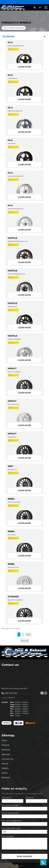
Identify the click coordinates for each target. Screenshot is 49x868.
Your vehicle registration (12, 821)
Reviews (6, 777)
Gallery (5, 768)
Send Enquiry (25, 856)
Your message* (8, 836)
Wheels (6, 745)
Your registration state (11, 828)
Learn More (24, 67)
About (5, 764)
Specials (6, 754)
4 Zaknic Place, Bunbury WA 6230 (15, 689)
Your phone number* (11, 805)
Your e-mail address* (10, 813)
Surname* (30, 798)
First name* (6, 798)
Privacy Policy (30, 852)
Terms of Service (39, 852)
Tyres (4, 740)
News (5, 773)
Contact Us (7, 759)
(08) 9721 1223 (9, 693)
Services (6, 750)
